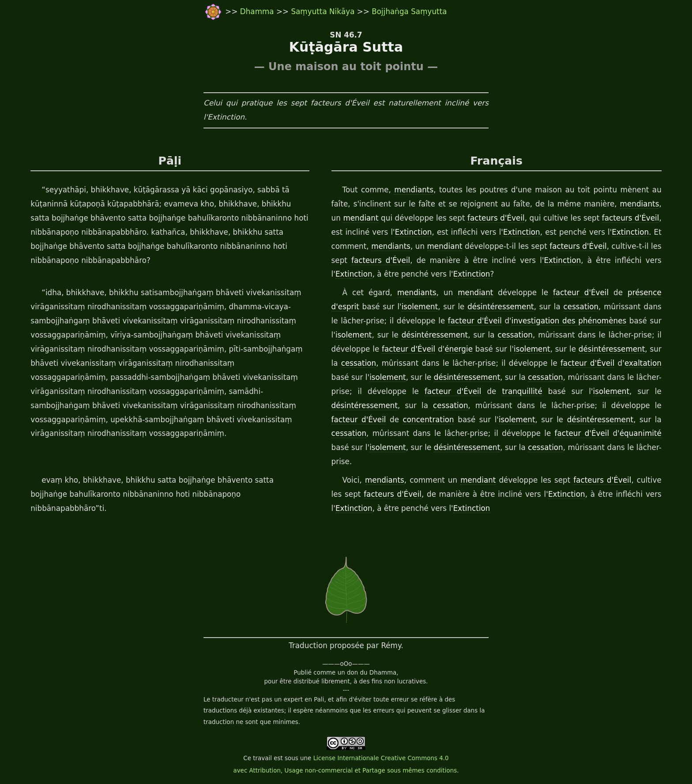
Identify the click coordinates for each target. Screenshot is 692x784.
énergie (459, 349)
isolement (420, 307)
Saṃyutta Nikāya (323, 11)
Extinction (414, 232)
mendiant (361, 218)
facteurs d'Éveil (496, 218)
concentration (429, 420)
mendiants (414, 190)
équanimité (641, 433)
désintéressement (500, 307)
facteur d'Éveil (581, 293)
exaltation (643, 363)
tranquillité (522, 391)
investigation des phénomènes (569, 321)
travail (262, 758)
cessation (581, 307)
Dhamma (258, 11)
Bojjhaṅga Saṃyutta (409, 11)
